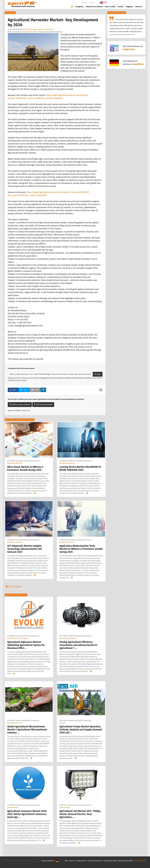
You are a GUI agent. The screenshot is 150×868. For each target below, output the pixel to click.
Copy (98, 374)
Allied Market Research (68, 638)
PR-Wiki (84, 3)
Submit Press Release (94, 7)
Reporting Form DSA (125, 861)
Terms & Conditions (95, 861)
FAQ (66, 861)
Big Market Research (30, 32)
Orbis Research (13, 807)
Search (137, 3)
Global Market (65, 807)
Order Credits (110, 7)
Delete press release (20, 404)
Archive (121, 7)
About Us (139, 7)
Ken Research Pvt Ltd (15, 723)
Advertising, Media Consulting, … (80, 636)
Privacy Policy (81, 861)
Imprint (92, 3)
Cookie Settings (140, 861)
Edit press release (43, 404)
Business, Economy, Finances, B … (29, 461)
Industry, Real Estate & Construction (40, 29)
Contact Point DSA (110, 861)
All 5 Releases (13, 587)
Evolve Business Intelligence (18, 638)
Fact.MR (62, 723)
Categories (79, 7)
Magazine (129, 7)
